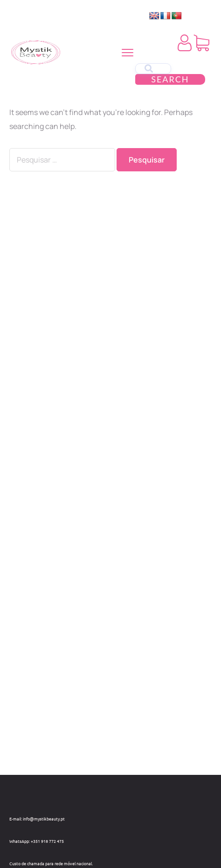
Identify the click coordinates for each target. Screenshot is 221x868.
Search (170, 79)
